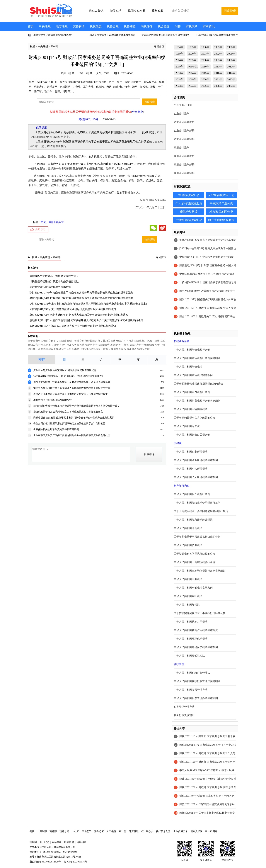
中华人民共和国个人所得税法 (191, 469)
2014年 (192, 73)
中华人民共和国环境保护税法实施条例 (196, 647)
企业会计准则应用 (184, 122)
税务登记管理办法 (184, 707)
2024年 (192, 86)
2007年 (218, 60)
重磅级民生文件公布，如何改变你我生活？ (54, 276)
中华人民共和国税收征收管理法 (192, 673)
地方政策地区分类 (221, 212)
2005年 (192, 60)
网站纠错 (81, 842)
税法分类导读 (189, 212)
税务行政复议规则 (184, 715)
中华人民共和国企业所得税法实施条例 (196, 460)
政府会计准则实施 (184, 173)
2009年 (179, 67)
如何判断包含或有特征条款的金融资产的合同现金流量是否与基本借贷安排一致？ (76, 406)
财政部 (43, 831)
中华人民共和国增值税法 (188, 367)
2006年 (205, 60)
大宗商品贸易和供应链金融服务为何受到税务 (166, 35)
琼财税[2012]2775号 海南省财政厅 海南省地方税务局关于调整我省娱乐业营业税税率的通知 (81, 293)
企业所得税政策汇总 (221, 195)
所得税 (178, 443)
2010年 (205, 67)
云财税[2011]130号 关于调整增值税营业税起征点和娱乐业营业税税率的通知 (73, 309)
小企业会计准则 (183, 105)
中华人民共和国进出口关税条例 (192, 435)
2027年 (231, 86)
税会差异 (164, 26)
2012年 (231, 67)
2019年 (192, 80)
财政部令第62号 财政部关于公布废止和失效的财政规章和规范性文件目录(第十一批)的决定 (99, 132)
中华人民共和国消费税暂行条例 (192, 392)
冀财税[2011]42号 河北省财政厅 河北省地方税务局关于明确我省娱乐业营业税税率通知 (79, 315)
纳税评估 (147, 26)
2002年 (218, 54)
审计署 (123, 831)
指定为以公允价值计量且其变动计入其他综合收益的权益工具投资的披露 (72, 388)
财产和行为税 (182, 486)
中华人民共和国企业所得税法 (191, 452)
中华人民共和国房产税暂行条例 (192, 494)
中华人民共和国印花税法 (188, 528)
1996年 (205, 47)
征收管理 (179, 664)
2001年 (55, 46)
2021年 (218, 80)
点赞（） (41, 229)
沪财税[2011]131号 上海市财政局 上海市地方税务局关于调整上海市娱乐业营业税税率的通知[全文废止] (88, 304)
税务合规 (113, 26)
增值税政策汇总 (189, 195)
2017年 (231, 73)
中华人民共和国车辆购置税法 (191, 409)
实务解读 (79, 26)
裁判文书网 (196, 831)
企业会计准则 (182, 114)
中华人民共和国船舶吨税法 (189, 656)
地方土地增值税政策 (221, 220)
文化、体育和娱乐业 (52, 222)
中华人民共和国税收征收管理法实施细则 (197, 681)
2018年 (179, 80)
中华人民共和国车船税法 (188, 579)
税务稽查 (130, 26)
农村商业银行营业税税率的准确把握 (50, 287)
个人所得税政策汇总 (189, 203)
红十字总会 (147, 831)
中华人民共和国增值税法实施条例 (193, 375)
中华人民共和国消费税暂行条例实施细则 (197, 401)
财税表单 (192, 26)
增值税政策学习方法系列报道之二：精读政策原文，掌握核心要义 (68, 412)
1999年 (179, 54)
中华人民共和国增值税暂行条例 (192, 350)
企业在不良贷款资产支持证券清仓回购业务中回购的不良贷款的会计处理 (72, 435)
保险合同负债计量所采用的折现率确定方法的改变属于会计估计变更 (69, 423)
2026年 (218, 86)
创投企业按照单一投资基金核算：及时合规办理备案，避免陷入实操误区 (72, 382)
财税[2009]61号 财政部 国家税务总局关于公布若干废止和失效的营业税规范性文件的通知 (98, 142)
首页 (31, 26)
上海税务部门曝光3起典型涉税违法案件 (217, 35)
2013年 (179, 73)
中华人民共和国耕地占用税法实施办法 (196, 630)
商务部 (53, 831)
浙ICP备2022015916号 (76, 862)
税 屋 (71, 73)
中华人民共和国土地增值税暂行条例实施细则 (200, 571)
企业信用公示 (180, 831)
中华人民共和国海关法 (187, 426)
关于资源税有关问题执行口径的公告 (195, 554)
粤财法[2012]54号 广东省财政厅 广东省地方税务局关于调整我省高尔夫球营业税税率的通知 (81, 298)
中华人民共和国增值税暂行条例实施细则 (197, 358)
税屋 (32, 46)
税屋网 (33, 842)
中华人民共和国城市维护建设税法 (193, 520)
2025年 (205, 86)
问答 (178, 26)
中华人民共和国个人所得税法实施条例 (196, 477)
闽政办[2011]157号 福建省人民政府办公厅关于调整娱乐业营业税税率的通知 (73, 326)
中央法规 (45, 26)
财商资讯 (209, 26)
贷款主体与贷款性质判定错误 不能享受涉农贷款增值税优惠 (65, 370)
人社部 (75, 831)
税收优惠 (96, 26)
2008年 (231, 60)
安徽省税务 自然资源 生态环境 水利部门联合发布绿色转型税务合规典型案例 (74, 418)
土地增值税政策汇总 (189, 220)
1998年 (231, 47)
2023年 (179, 86)
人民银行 (111, 831)
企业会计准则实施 (184, 139)
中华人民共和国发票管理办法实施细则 (196, 698)
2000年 (192, 54)
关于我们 (44, 842)
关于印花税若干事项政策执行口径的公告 (197, 537)
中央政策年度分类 (221, 203)
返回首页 (159, 46)
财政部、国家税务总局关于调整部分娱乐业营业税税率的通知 (74, 164)
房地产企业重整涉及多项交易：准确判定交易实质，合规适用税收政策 (70, 394)
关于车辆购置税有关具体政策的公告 (195, 418)
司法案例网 (211, 831)
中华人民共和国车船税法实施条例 (193, 588)
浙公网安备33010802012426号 (45, 862)
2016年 (218, 73)
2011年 (218, 67)
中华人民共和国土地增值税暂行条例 (195, 562)
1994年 (179, 47)
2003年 (231, 54)
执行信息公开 (163, 831)
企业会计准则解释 (184, 131)
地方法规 (62, 26)
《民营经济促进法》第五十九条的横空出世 (54, 282)
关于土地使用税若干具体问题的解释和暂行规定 (201, 511)
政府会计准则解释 (184, 165)
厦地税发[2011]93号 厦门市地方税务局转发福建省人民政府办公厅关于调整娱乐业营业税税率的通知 (86, 320)
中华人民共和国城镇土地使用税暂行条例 (197, 503)
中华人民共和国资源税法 (188, 545)
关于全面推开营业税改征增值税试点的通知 (198, 384)
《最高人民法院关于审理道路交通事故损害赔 (111, 35)
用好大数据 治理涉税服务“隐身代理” (53, 35)
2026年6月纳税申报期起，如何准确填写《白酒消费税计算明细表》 (69, 376)
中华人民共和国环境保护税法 (191, 639)
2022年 (231, 80)
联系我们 (69, 842)
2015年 (205, 73)
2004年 (179, 60)
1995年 (192, 47)
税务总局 (64, 831)
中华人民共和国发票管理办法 (191, 690)
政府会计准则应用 (184, 156)
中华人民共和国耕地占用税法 (191, 622)
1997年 (218, 47)
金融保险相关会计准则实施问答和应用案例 (56, 429)
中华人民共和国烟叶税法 (188, 596)
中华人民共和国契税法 (187, 605)
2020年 (205, 80)
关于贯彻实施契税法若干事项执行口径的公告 (200, 613)
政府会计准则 (182, 148)
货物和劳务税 (182, 341)
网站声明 (57, 842)
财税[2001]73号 (124, 164)
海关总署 (99, 831)
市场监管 (87, 831)
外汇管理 (134, 831)
